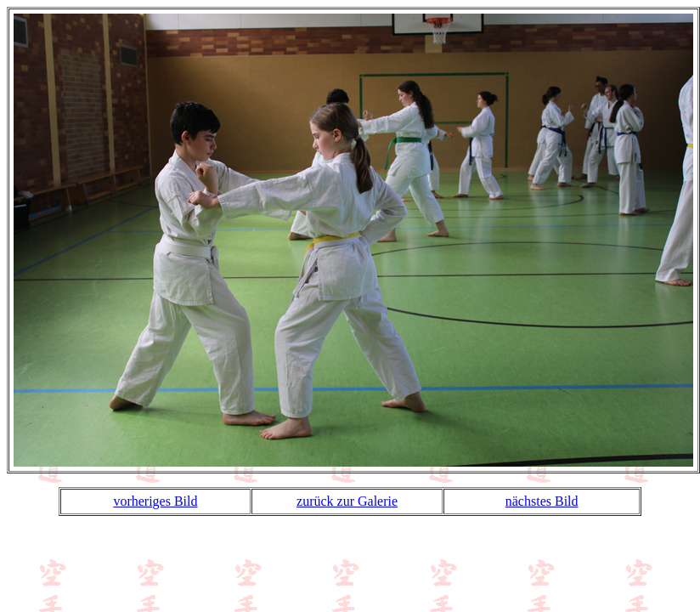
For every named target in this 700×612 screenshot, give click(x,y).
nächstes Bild (542, 501)
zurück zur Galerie (347, 501)
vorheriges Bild (155, 501)
